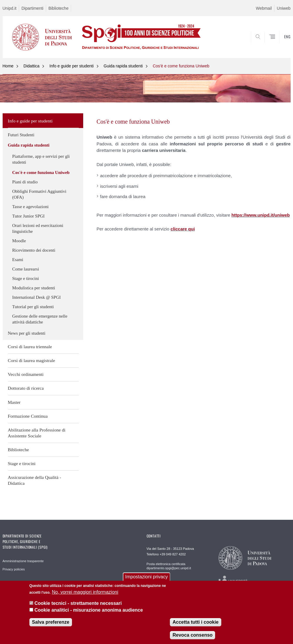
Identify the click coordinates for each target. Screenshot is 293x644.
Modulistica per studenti (34, 288)
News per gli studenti (27, 333)
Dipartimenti (32, 8)
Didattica (31, 66)
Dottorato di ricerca (26, 388)
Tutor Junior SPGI (29, 216)
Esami (18, 260)
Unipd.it (10, 8)
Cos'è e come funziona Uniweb (181, 66)
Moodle (19, 241)
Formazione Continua (28, 416)
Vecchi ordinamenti (26, 374)
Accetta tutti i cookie (195, 622)
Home (8, 66)
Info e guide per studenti (71, 66)
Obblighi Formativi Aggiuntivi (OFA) (39, 194)
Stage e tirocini (26, 278)
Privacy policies (14, 569)
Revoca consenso (192, 635)
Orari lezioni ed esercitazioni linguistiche (38, 228)
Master (14, 402)
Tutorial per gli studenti (33, 307)
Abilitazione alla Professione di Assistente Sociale (37, 433)
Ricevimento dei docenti (34, 250)
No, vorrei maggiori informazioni (85, 592)
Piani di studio (25, 182)
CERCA (267, 44)
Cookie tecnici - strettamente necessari (78, 603)
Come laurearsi (26, 269)
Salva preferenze (51, 622)
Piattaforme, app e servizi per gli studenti (41, 159)
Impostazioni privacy (146, 577)
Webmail (264, 8)
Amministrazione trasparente (23, 561)
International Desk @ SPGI (37, 297)
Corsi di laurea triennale (30, 347)
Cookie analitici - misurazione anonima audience (89, 610)
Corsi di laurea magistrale (32, 360)
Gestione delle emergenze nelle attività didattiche (40, 319)
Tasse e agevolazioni (31, 207)
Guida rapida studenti (123, 66)
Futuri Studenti (21, 135)
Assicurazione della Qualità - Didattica (35, 480)
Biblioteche (59, 8)
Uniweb (284, 8)
